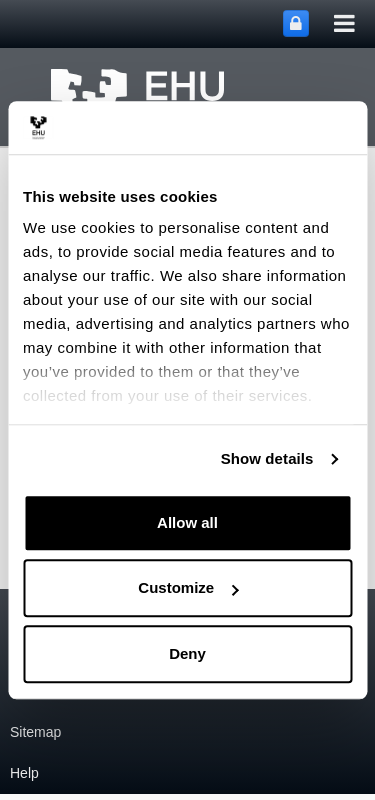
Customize (188, 587)
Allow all (187, 522)
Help (24, 773)
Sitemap (35, 732)
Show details (267, 458)
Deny (187, 653)
